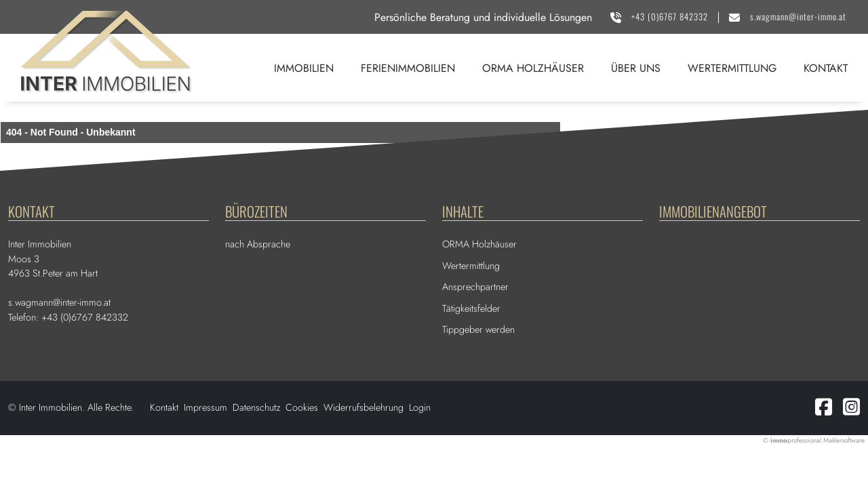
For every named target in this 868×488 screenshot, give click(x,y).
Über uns (636, 68)
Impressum (205, 407)
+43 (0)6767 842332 (670, 17)
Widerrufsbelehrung (363, 407)
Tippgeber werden (478, 329)
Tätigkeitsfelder (471, 308)
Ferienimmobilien (408, 68)
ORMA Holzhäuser (533, 68)
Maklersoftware (844, 440)
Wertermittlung (732, 68)
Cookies (302, 407)
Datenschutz (256, 407)
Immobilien (304, 68)
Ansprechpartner (475, 287)
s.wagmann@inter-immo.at (798, 17)
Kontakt (826, 68)
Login (420, 407)
